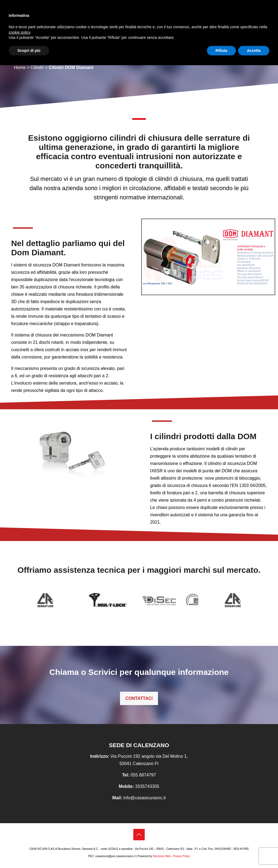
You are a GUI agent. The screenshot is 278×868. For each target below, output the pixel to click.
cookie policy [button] (19, 32)
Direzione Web (162, 856)
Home (20, 67)
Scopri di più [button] (29, 51)
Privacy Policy (181, 856)
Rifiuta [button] (222, 51)
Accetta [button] (254, 51)
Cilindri (37, 67)
